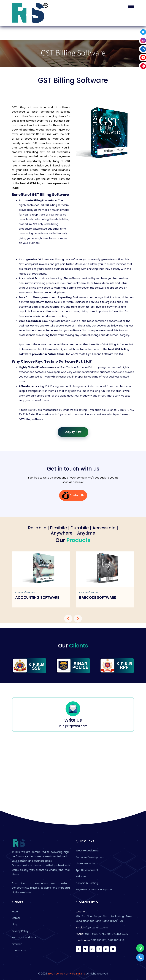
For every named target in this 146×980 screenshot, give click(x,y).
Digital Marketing (86, 864)
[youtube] (113, 949)
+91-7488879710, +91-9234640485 (106, 934)
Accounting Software (37, 597)
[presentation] (68, 619)
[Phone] (140, 958)
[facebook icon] (78, 949)
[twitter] (85, 949)
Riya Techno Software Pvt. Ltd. (67, 974)
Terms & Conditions (24, 937)
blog (14, 925)
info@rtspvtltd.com (96, 928)
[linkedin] (92, 949)
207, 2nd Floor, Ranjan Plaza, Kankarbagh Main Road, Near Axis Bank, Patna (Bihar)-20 (104, 919)
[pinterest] (106, 949)
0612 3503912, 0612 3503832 (108, 941)
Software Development (90, 857)
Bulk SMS (81, 877)
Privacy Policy (20, 931)
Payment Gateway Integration (94, 889)
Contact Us (73, 495)
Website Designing (87, 851)
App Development (87, 870)
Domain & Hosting (87, 883)
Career (16, 918)
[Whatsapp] (140, 948)
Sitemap (17, 944)
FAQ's (15, 912)
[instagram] (99, 949)
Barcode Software (98, 597)
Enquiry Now (73, 432)
